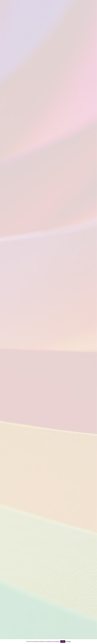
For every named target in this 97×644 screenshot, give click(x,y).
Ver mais (68, 641)
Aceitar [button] (63, 642)
